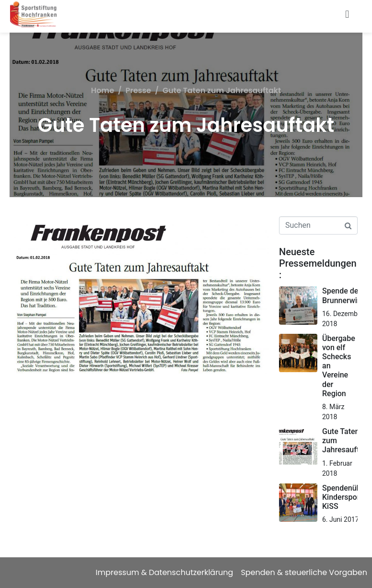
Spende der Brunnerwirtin (345, 295)
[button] (347, 15)
